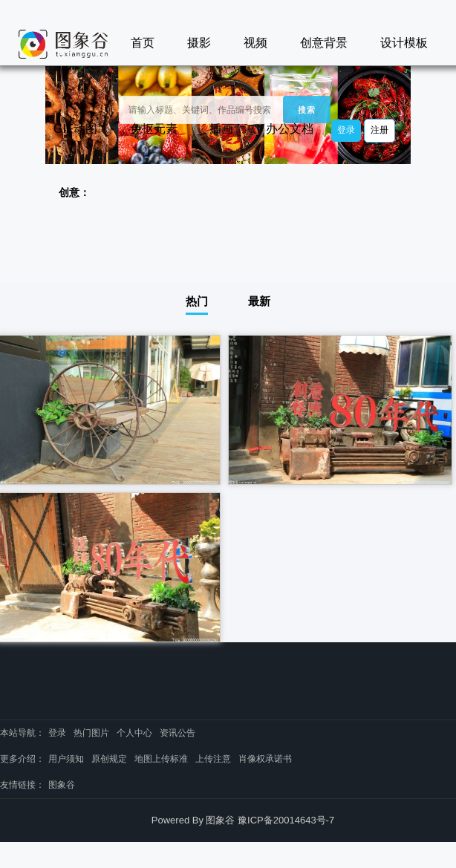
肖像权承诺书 (265, 759)
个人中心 (134, 733)
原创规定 (109, 759)
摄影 (199, 43)
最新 (259, 301)
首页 (143, 43)
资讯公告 (177, 733)
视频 (255, 43)
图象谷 (62, 785)
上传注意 (213, 759)
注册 (380, 130)
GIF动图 (75, 129)
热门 (197, 301)
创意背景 (324, 43)
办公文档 (290, 129)
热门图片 (91, 733)
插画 (221, 129)
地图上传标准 (161, 759)
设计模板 (404, 43)
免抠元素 (154, 129)
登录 (346, 130)
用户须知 (66, 759)
